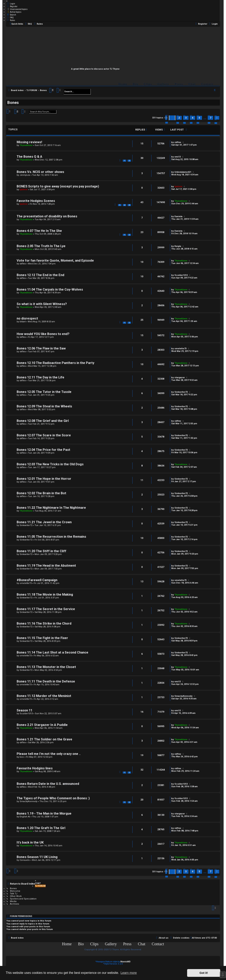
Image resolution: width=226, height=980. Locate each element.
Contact (207, 84)
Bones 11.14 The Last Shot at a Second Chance (52, 652)
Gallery (163, 84)
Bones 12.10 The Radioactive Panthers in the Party (55, 363)
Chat (192, 84)
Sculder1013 (181, 275)
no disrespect (27, 318)
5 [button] (199, 118)
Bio (136, 84)
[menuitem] (11, 4)
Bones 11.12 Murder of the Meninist (44, 696)
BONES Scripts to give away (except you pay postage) (58, 186)
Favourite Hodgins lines (35, 768)
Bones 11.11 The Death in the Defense (46, 681)
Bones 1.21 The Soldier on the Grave (44, 739)
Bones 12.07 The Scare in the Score (44, 435)
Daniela (178, 216)
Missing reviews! (29, 142)
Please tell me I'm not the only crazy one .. (49, 754)
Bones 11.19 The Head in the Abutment (46, 566)
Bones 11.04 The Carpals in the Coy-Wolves (50, 289)
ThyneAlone (26, 145)
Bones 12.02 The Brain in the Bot (41, 493)
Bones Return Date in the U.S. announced (48, 784)
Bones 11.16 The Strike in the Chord (44, 623)
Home (123, 84)
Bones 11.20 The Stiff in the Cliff (41, 551)
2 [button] (179, 118)
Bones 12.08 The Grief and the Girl (43, 421)
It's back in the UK (30, 842)
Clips (148, 84)
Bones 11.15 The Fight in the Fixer (42, 638)
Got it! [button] (204, 973)
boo (22, 757)
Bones (13, 103)
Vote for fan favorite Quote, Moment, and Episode (55, 261)
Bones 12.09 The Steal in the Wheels (44, 406)
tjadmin (24, 190)
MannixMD (126, 962)
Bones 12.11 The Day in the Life (40, 377)
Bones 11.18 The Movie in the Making (45, 595)
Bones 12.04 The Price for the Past (43, 450)
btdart (23, 322)
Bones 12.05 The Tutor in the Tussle (44, 392)
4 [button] (193, 118)
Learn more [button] (129, 973)
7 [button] (210, 118)
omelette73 (180, 349)
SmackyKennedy (183, 696)
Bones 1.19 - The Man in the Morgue (44, 813)
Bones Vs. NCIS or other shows (40, 172)
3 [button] (186, 118)
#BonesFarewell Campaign (37, 580)
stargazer (180, 378)
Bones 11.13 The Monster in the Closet (46, 667)
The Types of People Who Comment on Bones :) (53, 798)
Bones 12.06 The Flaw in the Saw (41, 348)
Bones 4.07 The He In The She (39, 231)
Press (179, 84)
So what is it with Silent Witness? (42, 304)
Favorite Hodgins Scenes (36, 201)
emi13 (178, 157)
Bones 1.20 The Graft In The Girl (41, 828)
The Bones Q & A (29, 157)
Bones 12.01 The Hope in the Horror (44, 479)
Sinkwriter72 (181, 392)
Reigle (178, 246)
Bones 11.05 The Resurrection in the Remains (51, 537)
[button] (166, 118)
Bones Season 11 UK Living (37, 857)
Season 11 (25, 710)
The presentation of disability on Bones (47, 216)
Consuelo (25, 860)
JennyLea (25, 175)
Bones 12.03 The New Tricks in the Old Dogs (50, 464)
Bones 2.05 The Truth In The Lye (41, 246)
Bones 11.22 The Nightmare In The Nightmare (51, 508)
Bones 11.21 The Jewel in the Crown (44, 522)
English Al (25, 817)
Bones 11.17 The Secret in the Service (46, 609)
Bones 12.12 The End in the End (40, 275)
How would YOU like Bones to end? (43, 334)
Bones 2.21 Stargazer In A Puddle (42, 725)
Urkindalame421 (183, 172)
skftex (178, 142)
